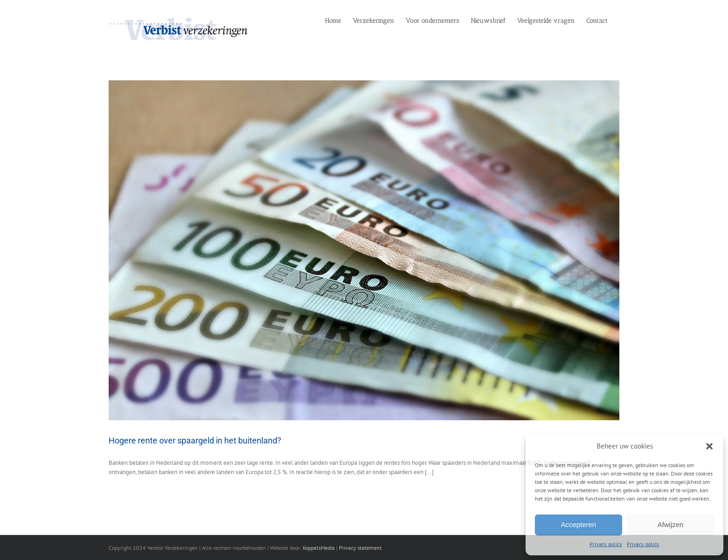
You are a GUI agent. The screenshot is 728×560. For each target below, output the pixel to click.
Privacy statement (360, 548)
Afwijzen (670, 524)
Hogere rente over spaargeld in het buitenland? (195, 440)
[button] (709, 446)
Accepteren (578, 524)
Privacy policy (606, 544)
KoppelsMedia (319, 548)
